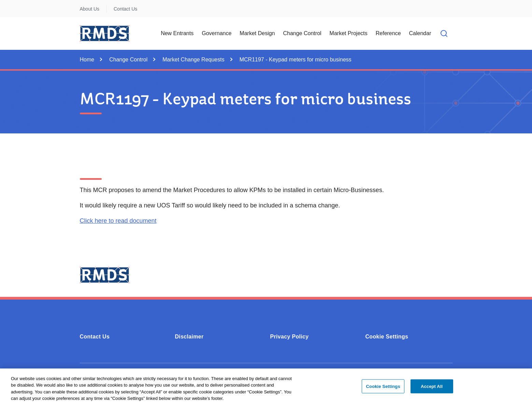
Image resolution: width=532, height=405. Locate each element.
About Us (90, 9)
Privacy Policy (290, 337)
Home (87, 60)
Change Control (128, 60)
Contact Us (125, 9)
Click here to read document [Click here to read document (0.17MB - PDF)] (118, 221)
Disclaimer (189, 337)
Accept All (432, 389)
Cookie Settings (387, 337)
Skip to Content (11, 4)
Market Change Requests (193, 60)
